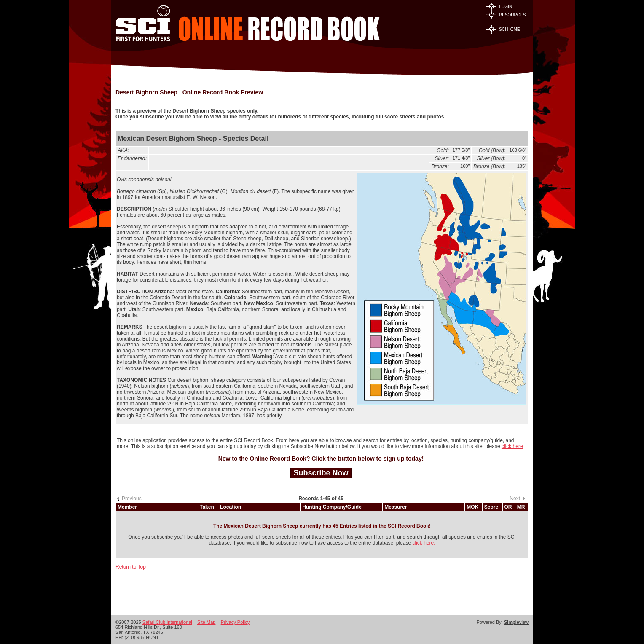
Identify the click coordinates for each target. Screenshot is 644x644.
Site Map (206, 622)
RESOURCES (506, 15)
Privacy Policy (235, 622)
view (516, 622)
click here (512, 446)
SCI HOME (503, 29)
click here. (424, 543)
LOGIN (499, 7)
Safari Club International (167, 622)
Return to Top (131, 567)
